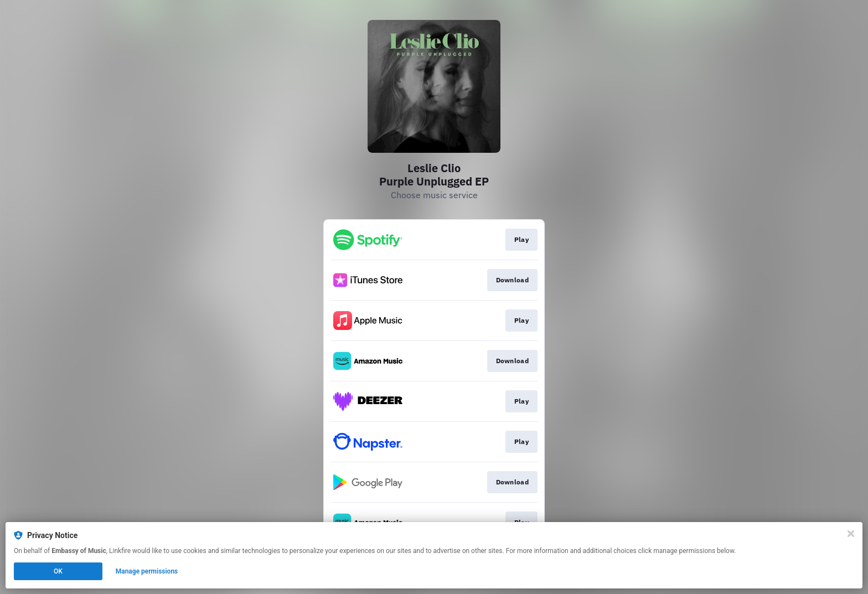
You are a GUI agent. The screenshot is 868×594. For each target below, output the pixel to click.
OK (58, 571)
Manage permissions (147, 571)
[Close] (851, 534)
